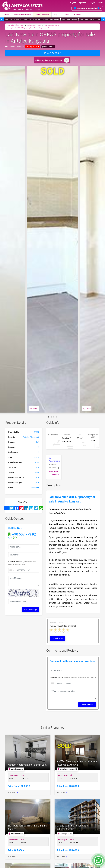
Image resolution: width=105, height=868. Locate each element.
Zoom (34, 409)
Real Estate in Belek (87, 19)
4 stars (64, 630)
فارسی (92, 2)
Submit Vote (58, 638)
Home (7, 15)
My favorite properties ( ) (87, 8)
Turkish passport (42, 15)
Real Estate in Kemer (70, 19)
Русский (83, 2)
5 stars (68, 630)
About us (66, 15)
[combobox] (12, 570)
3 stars (60, 630)
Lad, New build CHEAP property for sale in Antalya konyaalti (29, 28)
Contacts (78, 15)
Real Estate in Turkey (22, 15)
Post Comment (87, 705)
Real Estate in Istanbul (51, 19)
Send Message (30, 610)
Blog (56, 15)
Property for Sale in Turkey (15, 25)
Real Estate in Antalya (13, 19)
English (73, 2)
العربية (100, 2)
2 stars (56, 630)
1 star (51, 630)
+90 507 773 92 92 (22, 536)
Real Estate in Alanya (32, 19)
